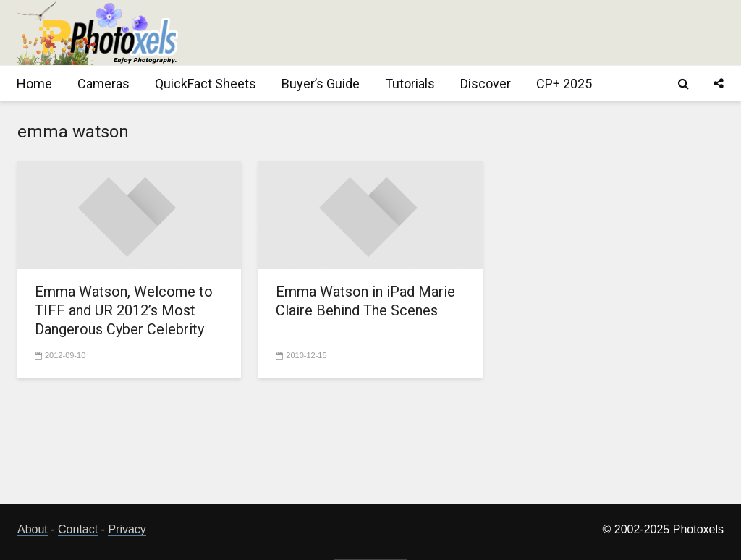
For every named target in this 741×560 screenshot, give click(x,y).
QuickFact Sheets (206, 84)
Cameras (103, 84)
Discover (486, 84)
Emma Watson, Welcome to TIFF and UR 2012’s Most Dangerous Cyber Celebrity (124, 310)
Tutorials (410, 84)
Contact (78, 529)
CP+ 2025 (564, 84)
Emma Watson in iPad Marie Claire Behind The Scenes (365, 301)
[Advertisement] (460, 33)
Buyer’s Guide (321, 84)
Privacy (127, 529)
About (33, 529)
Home (34, 84)
